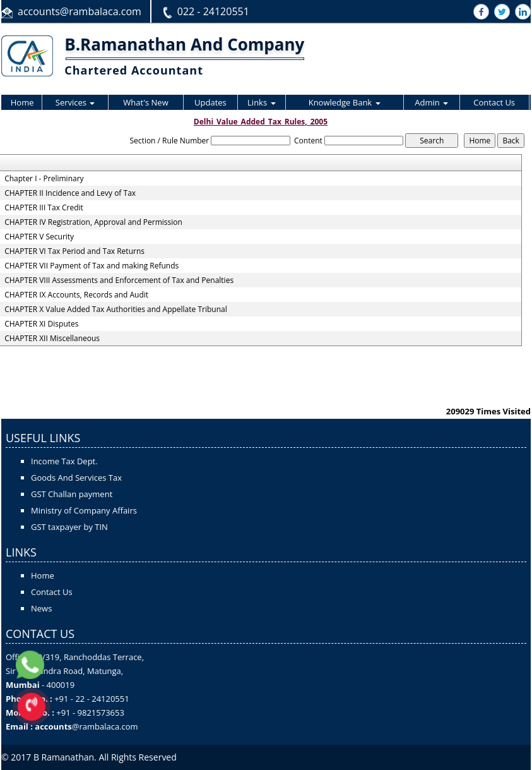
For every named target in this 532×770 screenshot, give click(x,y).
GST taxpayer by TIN (69, 527)
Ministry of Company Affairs (84, 510)
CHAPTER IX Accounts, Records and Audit (76, 295)
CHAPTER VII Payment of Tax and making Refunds (92, 266)
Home (22, 102)
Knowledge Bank (345, 102)
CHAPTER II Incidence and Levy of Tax (70, 193)
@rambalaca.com (105, 726)
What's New (145, 102)
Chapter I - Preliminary (44, 179)
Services (75, 102)
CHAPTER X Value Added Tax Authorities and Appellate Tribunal (116, 310)
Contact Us (494, 102)
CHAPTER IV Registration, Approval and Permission (93, 222)
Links (261, 102)
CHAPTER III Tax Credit (44, 208)
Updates (210, 102)
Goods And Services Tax (76, 478)
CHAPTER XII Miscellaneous (52, 339)
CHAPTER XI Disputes (41, 324)
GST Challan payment (72, 494)
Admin (431, 102)
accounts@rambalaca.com (80, 11)
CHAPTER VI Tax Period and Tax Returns (74, 251)
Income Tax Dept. (64, 461)
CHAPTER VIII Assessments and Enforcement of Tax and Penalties (119, 280)
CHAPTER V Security (39, 237)
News (41, 608)
